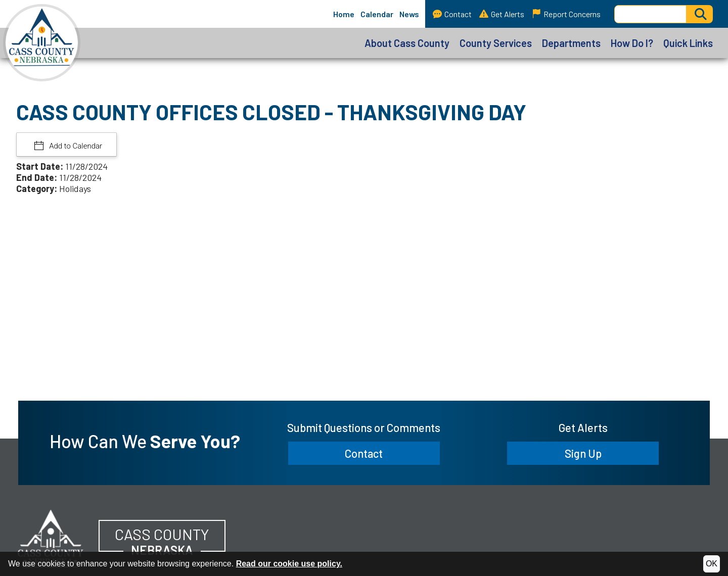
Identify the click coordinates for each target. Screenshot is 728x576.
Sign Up (583, 453)
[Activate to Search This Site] (700, 14)
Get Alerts (502, 14)
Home (344, 14)
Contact (452, 14)
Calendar (377, 14)
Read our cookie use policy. (289, 564)
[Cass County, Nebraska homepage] (40, 43)
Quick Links (688, 43)
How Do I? (632, 43)
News (409, 14)
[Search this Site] (650, 14)
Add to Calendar (75, 146)
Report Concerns (566, 14)
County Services (496, 43)
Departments (571, 43)
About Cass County (407, 43)
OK (712, 564)
